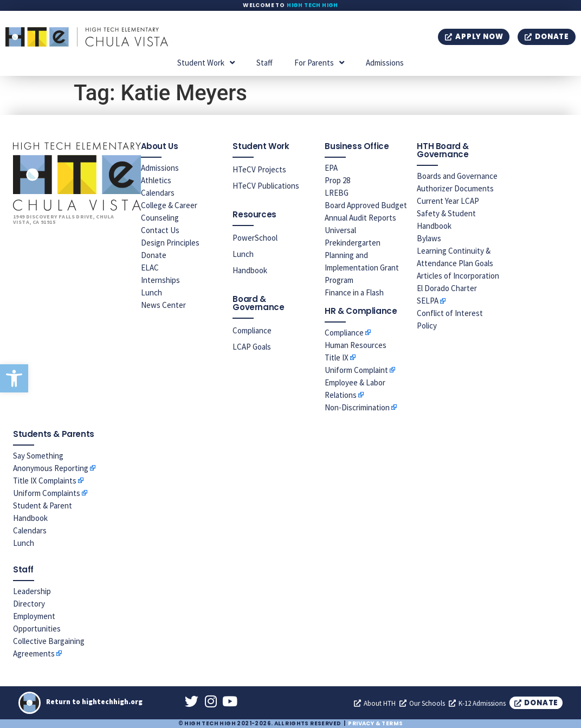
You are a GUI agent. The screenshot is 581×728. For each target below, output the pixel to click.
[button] (14, 378)
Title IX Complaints (45, 481)
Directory (29, 604)
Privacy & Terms (375, 723)
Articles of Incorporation (458, 276)
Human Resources (356, 345)
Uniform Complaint (356, 370)
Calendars (158, 193)
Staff (264, 63)
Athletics (156, 180)
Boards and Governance (457, 176)
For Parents (319, 63)
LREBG (337, 193)
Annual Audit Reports (360, 218)
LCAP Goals (252, 347)
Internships (160, 280)
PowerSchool (255, 238)
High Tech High (312, 5)
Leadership (32, 591)
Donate (154, 255)
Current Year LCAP (448, 201)
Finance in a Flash (354, 292)
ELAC (150, 268)
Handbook (250, 270)
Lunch (151, 292)
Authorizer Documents (455, 188)
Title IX (337, 357)
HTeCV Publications (266, 186)
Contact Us (160, 230)
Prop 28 (337, 180)
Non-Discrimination (357, 407)
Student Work (206, 63)
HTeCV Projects (259, 169)
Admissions (385, 63)
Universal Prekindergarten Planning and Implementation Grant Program (362, 255)
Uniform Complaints (47, 493)
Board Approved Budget (366, 205)
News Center (163, 305)
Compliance (252, 330)
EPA (331, 168)
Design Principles (170, 243)
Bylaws (429, 238)
